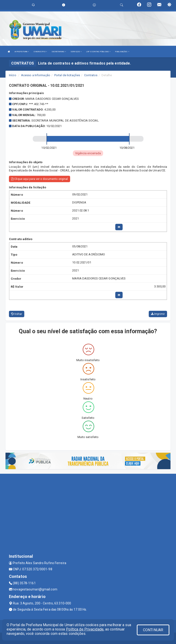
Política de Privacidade (85, 629)
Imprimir (158, 314)
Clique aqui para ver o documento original (40, 179)
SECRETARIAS (59, 52)
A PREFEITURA (22, 52)
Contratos (91, 75)
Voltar (17, 314)
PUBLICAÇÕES (122, 52)
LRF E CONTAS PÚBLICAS (98, 52)
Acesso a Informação (36, 75)
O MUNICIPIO (40, 52)
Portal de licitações (67, 75)
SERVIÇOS (76, 52)
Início (13, 75)
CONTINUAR (153, 630)
